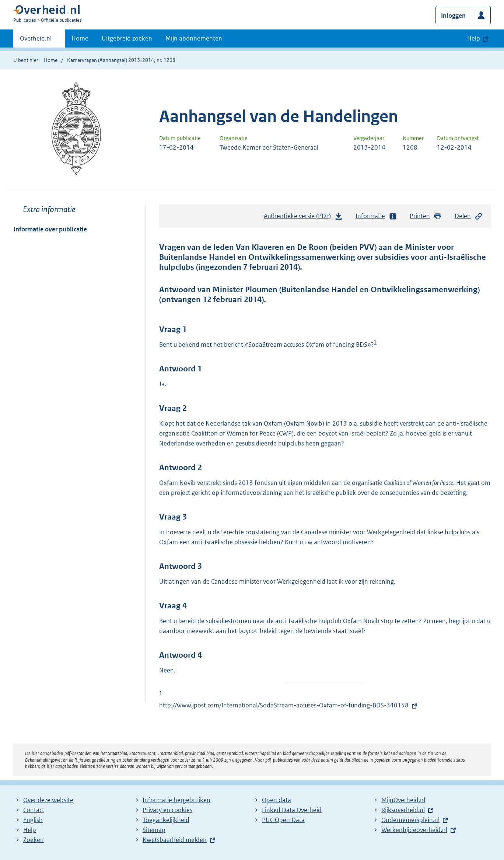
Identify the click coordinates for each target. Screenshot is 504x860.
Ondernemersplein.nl (410, 820)
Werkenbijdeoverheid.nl (414, 830)
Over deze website (48, 800)
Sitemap (154, 830)
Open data (276, 800)
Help (30, 830)
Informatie (376, 216)
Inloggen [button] (453, 15)
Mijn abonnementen (194, 38)
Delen (469, 216)
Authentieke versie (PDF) (303, 218)
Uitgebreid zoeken (127, 38)
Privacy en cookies (167, 810)
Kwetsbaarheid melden (175, 840)
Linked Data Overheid (292, 810)
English (33, 820)
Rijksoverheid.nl (403, 810)
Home (80, 38)
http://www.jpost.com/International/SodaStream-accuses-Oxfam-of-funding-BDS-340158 (284, 705)
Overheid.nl (36, 41)
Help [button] (474, 38)
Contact (34, 810)
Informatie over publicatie (50, 229)
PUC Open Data (283, 820)
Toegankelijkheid (166, 820)
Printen (426, 216)
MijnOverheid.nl (403, 800)
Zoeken (34, 840)
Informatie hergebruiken (176, 800)
